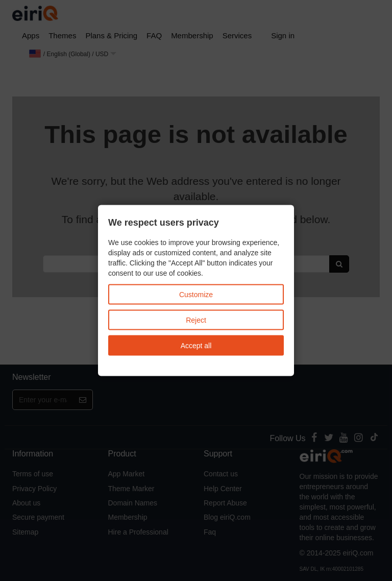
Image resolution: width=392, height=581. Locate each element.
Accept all (196, 345)
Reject (196, 320)
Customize (196, 294)
